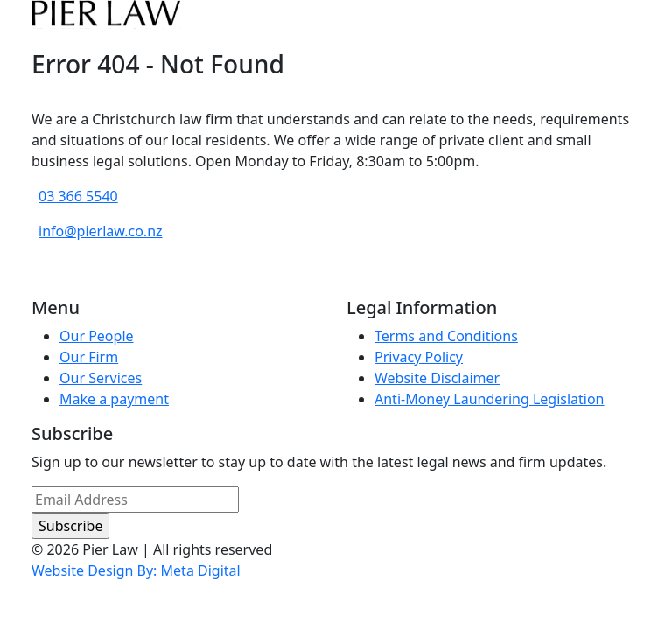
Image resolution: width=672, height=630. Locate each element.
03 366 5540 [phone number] (78, 196)
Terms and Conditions (446, 336)
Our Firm (89, 357)
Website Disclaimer (437, 378)
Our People (97, 336)
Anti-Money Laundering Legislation (490, 399)
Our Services (101, 378)
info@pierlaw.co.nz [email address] (101, 231)
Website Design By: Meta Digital (136, 570)
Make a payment (114, 399)
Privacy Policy (419, 357)
